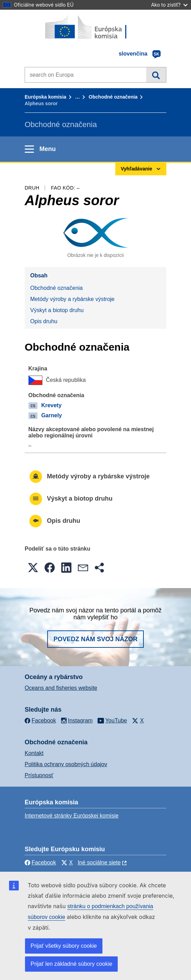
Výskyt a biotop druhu (57, 310)
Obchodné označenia (113, 97)
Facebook (40, 862)
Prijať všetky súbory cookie (64, 946)
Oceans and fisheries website (61, 688)
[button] (33, 568)
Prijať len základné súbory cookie (71, 964)
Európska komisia (45, 97)
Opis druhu (44, 321)
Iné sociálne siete (99, 862)
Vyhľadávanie (156, 75)
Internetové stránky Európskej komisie (72, 816)
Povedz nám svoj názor (95, 639)
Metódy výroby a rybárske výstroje (72, 299)
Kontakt (34, 753)
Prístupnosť (39, 775)
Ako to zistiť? (169, 5)
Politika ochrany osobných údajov (66, 764)
